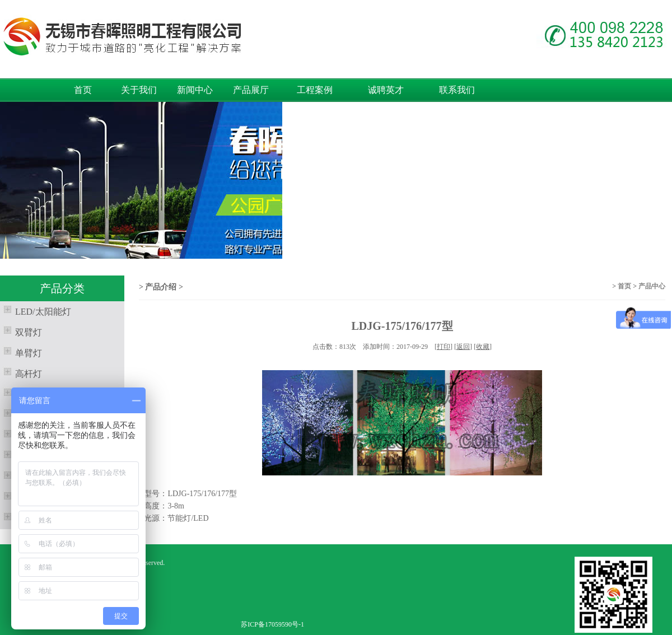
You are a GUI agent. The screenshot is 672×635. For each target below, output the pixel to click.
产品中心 (652, 286)
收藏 (483, 347)
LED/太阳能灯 (36, 310)
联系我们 (457, 90)
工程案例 (315, 90)
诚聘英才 (386, 90)
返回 (463, 347)
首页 (83, 90)
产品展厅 (251, 90)
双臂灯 (21, 331)
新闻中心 (195, 90)
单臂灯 (21, 352)
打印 (444, 347)
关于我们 (139, 90)
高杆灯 (21, 372)
